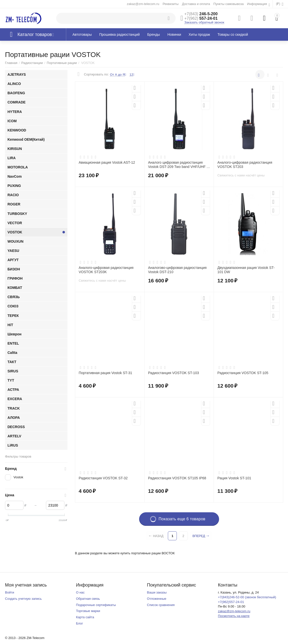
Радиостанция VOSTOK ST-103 (174, 373)
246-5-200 (201, 14)
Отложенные (157, 599)
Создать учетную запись (23, 599)
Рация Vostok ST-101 (234, 478)
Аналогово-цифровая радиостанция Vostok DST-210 (177, 270)
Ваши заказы (157, 592)
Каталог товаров (35, 34)
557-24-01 (201, 18)
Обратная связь (88, 599)
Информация (257, 4)
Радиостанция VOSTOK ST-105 (243, 373)
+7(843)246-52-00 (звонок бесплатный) (247, 597)
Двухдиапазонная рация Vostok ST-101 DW (246, 270)
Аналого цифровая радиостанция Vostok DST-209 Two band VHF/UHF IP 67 (179, 165)
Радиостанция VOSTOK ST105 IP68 (177, 478)
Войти (9, 592)
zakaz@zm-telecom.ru (143, 4)
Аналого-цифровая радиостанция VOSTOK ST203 (245, 165)
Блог (79, 623)
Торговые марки (88, 611)
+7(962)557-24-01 (231, 602)
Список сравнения (161, 605)
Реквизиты (171, 4)
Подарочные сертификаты (96, 605)
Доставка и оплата (196, 4)
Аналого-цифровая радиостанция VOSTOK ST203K (106, 270)
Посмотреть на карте (234, 616)
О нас (80, 592)
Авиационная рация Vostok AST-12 (107, 162)
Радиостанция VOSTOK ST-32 (103, 478)
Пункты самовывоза (228, 4)
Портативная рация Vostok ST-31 (105, 373)
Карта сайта (85, 617)
